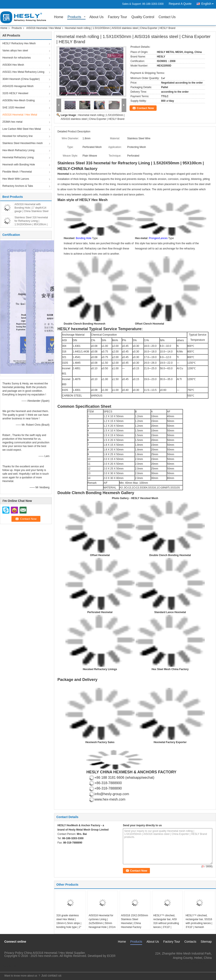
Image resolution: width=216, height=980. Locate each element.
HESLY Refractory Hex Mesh (19, 43)
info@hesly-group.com (112, 794)
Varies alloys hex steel (15, 51)
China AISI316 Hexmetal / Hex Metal (48, 953)
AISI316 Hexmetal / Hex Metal (44, 28)
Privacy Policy (14, 953)
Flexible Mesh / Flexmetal (17, 172)
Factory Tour (118, 17)
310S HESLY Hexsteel (15, 93)
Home (59, 17)
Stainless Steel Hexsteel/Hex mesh (23, 143)
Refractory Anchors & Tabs (18, 186)
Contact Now (145, 108)
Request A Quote (180, 4)
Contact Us (167, 17)
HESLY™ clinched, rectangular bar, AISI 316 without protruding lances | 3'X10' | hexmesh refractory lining (166, 925)
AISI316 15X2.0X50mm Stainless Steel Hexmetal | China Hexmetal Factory (134, 921)
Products (74, 17)
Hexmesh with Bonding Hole (19, 165)
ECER (111, 956)
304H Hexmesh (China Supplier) (21, 79)
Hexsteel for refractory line (17, 136)
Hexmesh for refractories (17, 58)
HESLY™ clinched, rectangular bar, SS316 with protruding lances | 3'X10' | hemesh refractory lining (199, 923)
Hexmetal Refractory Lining (18, 157)
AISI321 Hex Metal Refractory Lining (23, 72)
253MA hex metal (12, 122)
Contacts (190, 942)
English (209, 3)
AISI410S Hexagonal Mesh (18, 86)
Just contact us (51, 975)
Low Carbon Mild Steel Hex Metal (22, 129)
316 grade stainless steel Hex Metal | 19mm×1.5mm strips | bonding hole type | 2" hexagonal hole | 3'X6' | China (70, 925)
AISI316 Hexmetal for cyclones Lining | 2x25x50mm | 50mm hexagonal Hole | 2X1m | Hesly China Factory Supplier (102, 925)
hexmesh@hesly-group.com (193, 962)
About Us (97, 17)
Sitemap (206, 942)
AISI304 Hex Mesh (13, 65)
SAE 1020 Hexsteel (14, 108)
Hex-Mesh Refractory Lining (18, 150)
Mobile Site (9, 966)
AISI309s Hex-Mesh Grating (18, 100)
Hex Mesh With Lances (16, 179)
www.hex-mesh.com (110, 799)
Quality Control (143, 17)
